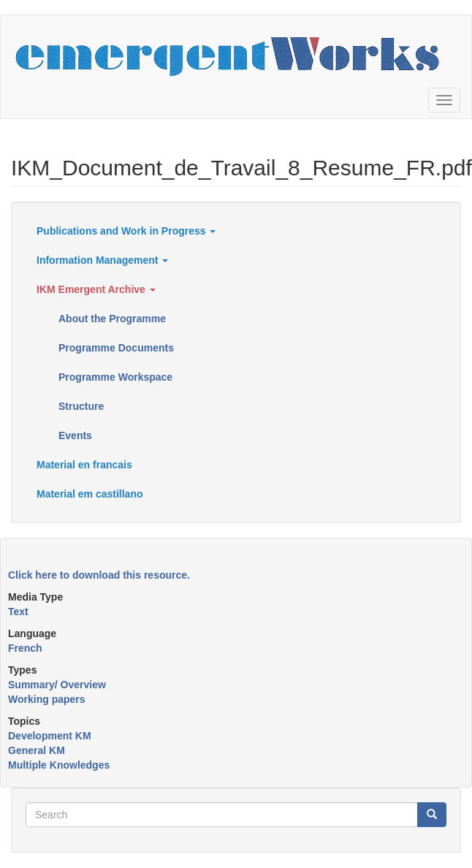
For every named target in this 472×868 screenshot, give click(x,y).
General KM (37, 750)
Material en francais (84, 465)
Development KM (50, 736)
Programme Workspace (115, 377)
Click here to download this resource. (99, 575)
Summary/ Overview (57, 685)
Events (75, 435)
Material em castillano (90, 494)
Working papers (47, 699)
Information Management (102, 260)
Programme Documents (116, 348)
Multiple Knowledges (59, 765)
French (25, 648)
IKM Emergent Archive (96, 289)
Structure (81, 406)
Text (18, 612)
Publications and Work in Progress (126, 231)
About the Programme (112, 319)
